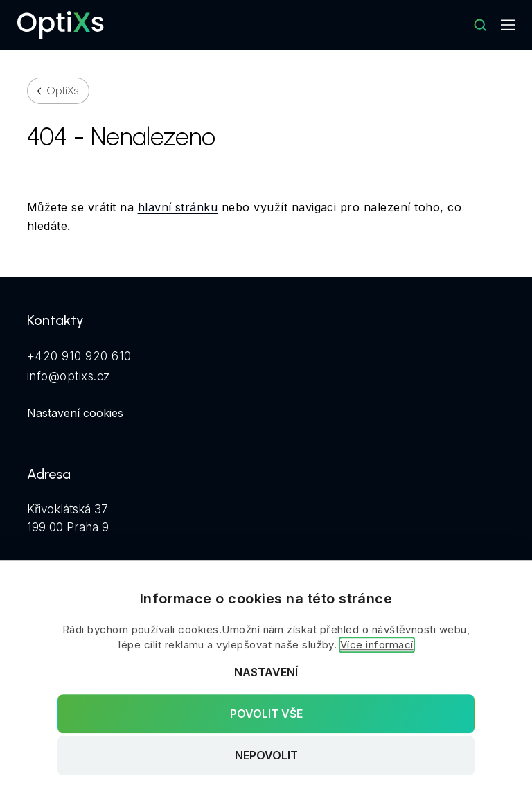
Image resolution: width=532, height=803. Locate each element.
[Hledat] (480, 25)
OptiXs (63, 91)
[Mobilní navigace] (508, 25)
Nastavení (266, 672)
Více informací (377, 645)
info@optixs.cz (69, 376)
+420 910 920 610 (79, 356)
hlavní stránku (178, 207)
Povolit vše (266, 714)
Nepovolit (266, 756)
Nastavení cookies (75, 413)
